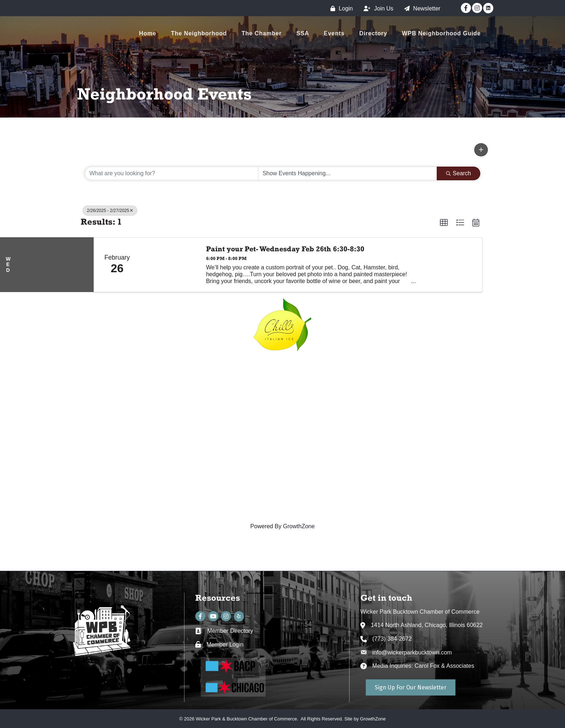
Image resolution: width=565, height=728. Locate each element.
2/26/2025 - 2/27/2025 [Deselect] (110, 211)
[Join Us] (377, 8)
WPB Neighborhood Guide (441, 33)
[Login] (340, 8)
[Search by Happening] (348, 173)
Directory (373, 33)
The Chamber (261, 33)
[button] (481, 150)
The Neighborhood (199, 33)
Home (148, 33)
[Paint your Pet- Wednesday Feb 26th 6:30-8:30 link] (170, 265)
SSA (303, 33)
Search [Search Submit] (459, 173)
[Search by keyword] (172, 173)
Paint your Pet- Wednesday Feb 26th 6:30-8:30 (285, 249)
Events (334, 33)
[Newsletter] (421, 8)
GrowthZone (299, 526)
